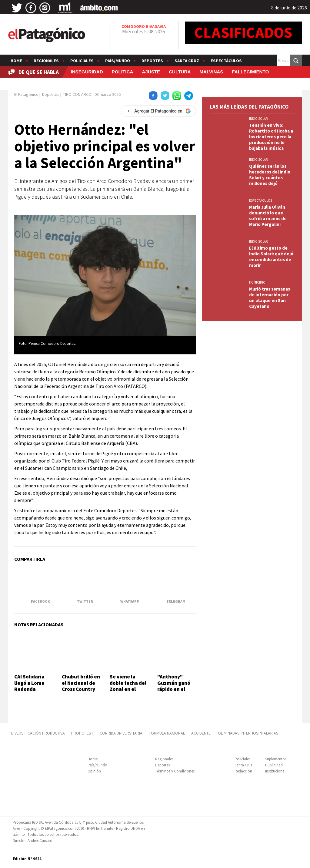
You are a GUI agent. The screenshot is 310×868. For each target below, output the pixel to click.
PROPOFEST (82, 733)
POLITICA (123, 72)
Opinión (94, 771)
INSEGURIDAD (87, 72)
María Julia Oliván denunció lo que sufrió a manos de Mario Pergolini (268, 216)
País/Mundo (118, 61)
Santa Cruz (187, 61)
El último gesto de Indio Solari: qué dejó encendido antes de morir (271, 257)
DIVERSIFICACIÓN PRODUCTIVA (38, 733)
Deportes (152, 61)
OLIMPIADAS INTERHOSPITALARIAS (248, 733)
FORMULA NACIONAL (167, 733)
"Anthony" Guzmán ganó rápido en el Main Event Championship (174, 689)
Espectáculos (226, 61)
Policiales (82, 61)
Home (16, 61)
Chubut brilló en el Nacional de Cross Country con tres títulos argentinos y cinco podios (81, 692)
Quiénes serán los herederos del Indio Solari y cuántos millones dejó (270, 175)
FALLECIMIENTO (250, 72)
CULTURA (180, 72)
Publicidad (274, 765)
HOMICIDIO (257, 282)
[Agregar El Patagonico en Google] (158, 111)
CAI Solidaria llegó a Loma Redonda (29, 683)
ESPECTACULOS (261, 200)
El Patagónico (26, 94)
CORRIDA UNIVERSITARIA (121, 733)
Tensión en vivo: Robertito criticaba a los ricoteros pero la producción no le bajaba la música (271, 137)
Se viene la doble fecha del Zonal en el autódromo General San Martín (128, 692)
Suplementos (276, 759)
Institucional (275, 771)
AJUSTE (151, 72)
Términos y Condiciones (175, 771)
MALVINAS (211, 72)
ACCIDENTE (201, 733)
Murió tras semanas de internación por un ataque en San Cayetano (270, 298)
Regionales (46, 61)
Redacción (243, 771)
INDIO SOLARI (259, 119)
